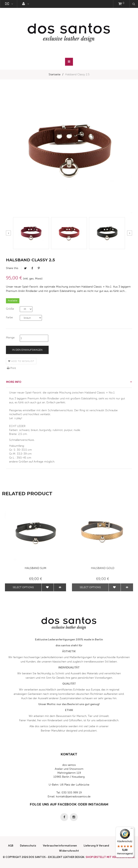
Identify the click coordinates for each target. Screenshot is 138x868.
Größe (10, 309)
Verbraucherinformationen (60, 846)
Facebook (32, 268)
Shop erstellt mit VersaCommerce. (111, 857)
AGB (11, 846)
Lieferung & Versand (96, 846)
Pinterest (39, 268)
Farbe (9, 317)
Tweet (25, 268)
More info (14, 382)
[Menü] (132, 829)
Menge (10, 338)
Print (11, 368)
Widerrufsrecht (69, 851)
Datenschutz (28, 846)
